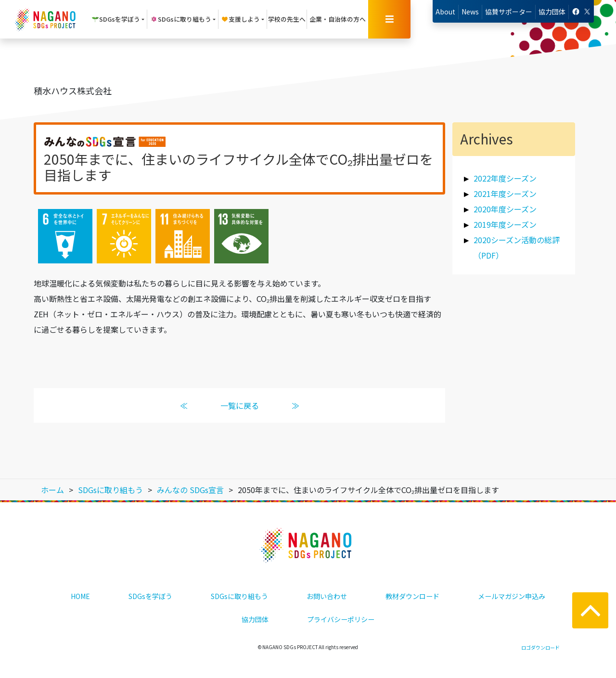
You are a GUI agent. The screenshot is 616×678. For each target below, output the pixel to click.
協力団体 (552, 12)
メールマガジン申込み (512, 596)
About (445, 12)
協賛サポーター (509, 12)
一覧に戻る (240, 405)
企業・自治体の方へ (338, 19)
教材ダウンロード (412, 596)
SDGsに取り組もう (239, 596)
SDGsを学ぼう (150, 596)
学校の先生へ (287, 19)
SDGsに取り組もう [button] (181, 19)
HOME (80, 596)
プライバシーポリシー (341, 619)
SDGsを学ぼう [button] (116, 19)
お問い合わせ (327, 596)
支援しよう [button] (240, 19)
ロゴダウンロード (540, 647)
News (470, 12)
